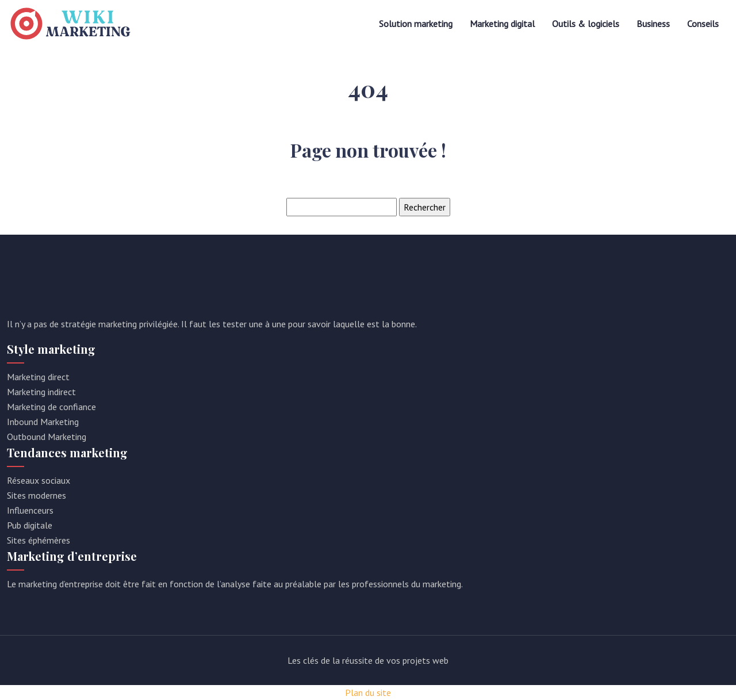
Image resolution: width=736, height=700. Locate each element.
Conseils (703, 24)
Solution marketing (416, 24)
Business (653, 24)
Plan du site (368, 693)
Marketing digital (502, 24)
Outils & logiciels (586, 24)
